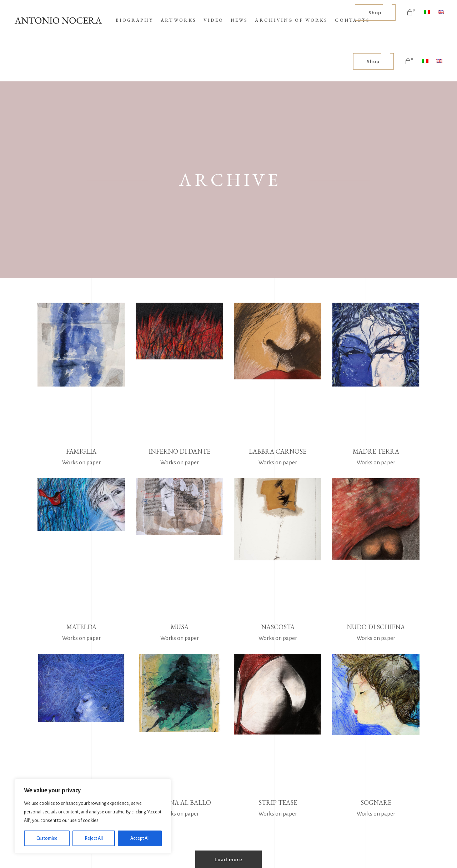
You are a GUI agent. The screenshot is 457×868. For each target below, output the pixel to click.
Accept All (140, 838)
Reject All (94, 838)
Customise (47, 838)
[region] (93, 816)
